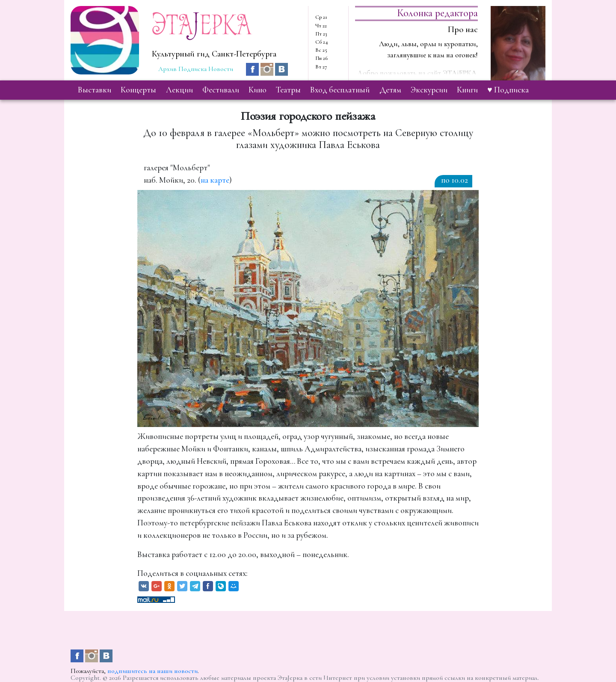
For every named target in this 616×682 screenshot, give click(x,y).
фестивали (221, 90)
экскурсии (429, 90)
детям (390, 90)
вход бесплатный (340, 90)
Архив (167, 69)
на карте (215, 180)
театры (288, 90)
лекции (179, 90)
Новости (221, 69)
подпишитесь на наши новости (153, 671)
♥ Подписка (508, 90)
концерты (138, 90)
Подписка (192, 69)
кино (258, 90)
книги (467, 90)
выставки (95, 90)
